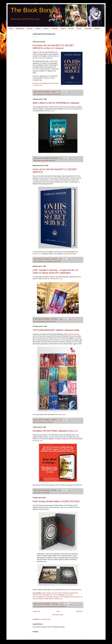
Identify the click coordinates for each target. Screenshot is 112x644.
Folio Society (48, 606)
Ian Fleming (52, 321)
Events (47, 321)
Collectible (88, 28)
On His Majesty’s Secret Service (53, 94)
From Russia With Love (45, 595)
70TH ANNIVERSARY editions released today (56, 330)
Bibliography (20, 28)
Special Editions (62, 606)
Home (11, 28)
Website (97, 28)
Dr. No (55, 595)
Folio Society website (75, 590)
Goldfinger (61, 595)
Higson (63, 28)
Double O (39, 493)
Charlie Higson (40, 94)
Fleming (30, 28)
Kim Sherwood (45, 493)
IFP (53, 422)
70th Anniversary (41, 321)
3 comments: (54, 259)
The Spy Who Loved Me (51, 597)
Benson (46, 28)
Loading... (35, 37)
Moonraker (65, 593)
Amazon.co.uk (50, 111)
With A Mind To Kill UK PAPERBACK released (56, 103)
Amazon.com (38, 441)
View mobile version (58, 615)
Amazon (40, 58)
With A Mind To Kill (51, 161)
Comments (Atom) (45, 619)
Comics (79, 28)
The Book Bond (32, 10)
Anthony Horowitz (41, 161)
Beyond (71, 28)
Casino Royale (46, 593)
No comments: (54, 158)
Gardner (38, 28)
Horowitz (55, 28)
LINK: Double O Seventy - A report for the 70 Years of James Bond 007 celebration (55, 271)
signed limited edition (70, 254)
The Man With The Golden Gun (53, 599)
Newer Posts (37, 611)
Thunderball (40, 597)
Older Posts (79, 611)
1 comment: (54, 92)
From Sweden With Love (55, 279)
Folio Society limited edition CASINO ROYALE (56, 501)
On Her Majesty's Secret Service (70, 597)
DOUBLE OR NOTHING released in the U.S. (55, 431)
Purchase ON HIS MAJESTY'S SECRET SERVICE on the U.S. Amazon (53, 47)
